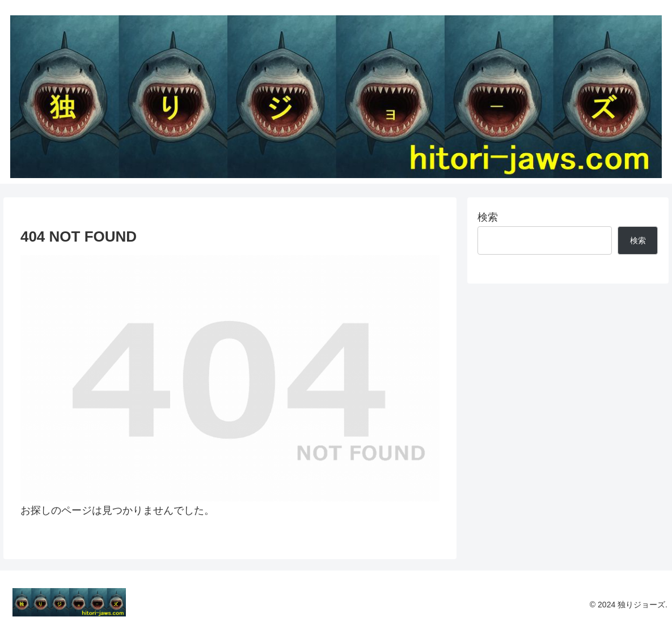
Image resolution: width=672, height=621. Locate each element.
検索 (488, 217)
